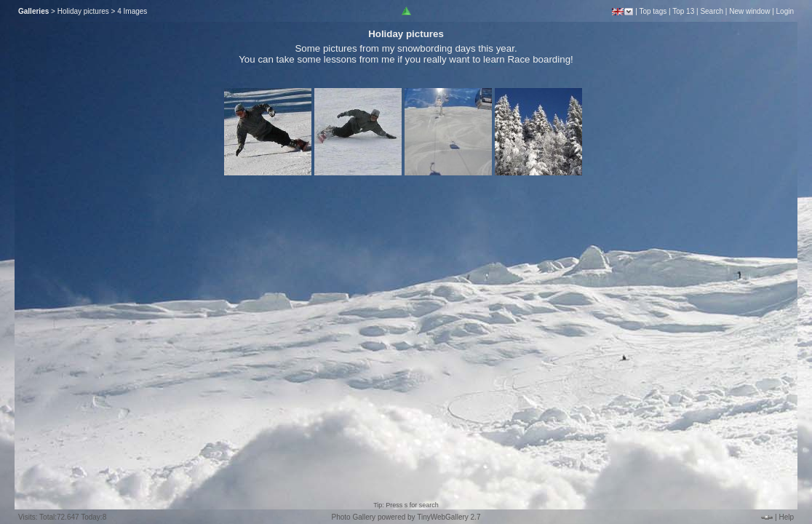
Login (785, 11)
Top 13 (683, 11)
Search (712, 11)
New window (749, 11)
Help (786, 517)
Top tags (653, 11)
